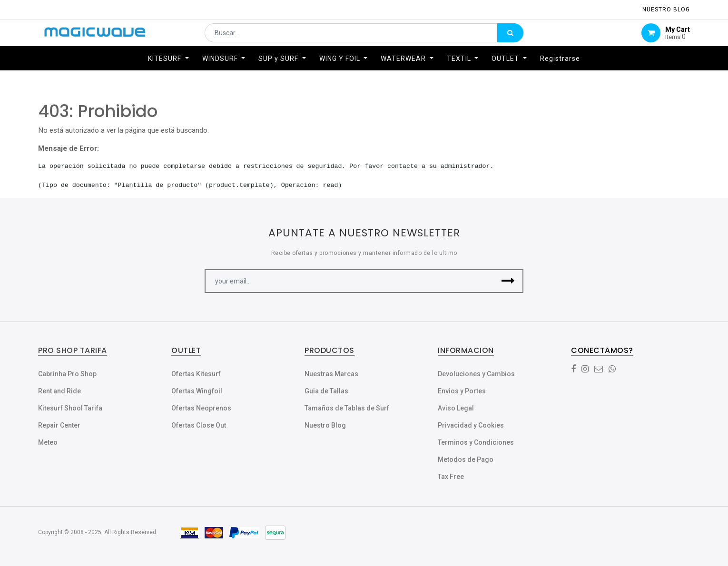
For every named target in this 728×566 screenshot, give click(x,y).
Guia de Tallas (326, 391)
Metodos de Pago (466, 459)
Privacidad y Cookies (471, 425)
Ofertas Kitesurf (196, 374)
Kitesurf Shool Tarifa (70, 408)
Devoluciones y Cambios (476, 374)
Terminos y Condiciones (476, 442)
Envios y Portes (462, 391)
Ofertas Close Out (199, 425)
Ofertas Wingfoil (197, 391)
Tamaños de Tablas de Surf (347, 408)
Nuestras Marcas (331, 374)
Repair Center (59, 425)
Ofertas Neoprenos (201, 408)
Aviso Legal (456, 408)
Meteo (48, 442)
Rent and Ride (59, 391)
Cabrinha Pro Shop (67, 374)
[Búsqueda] (510, 37)
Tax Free (451, 477)
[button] (508, 281)
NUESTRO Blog (666, 10)
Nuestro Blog (325, 425)
